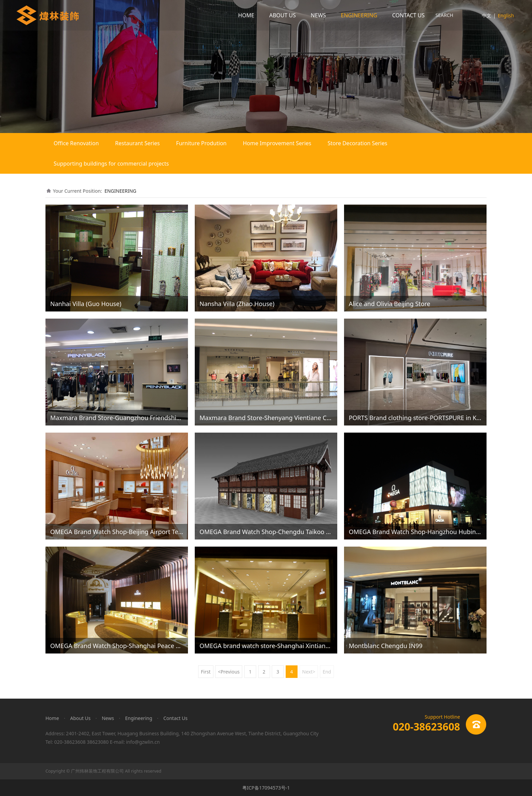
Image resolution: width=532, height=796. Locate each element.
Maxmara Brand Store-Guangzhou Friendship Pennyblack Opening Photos (156, 418)
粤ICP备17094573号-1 (266, 788)
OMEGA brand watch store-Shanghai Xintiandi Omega (277, 646)
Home (52, 718)
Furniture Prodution (201, 143)
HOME (246, 15)
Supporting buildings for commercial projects (111, 164)
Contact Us (175, 718)
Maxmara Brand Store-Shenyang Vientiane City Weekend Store (289, 418)
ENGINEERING (359, 15)
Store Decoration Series (357, 143)
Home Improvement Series (277, 143)
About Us (80, 718)
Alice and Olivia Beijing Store (389, 304)
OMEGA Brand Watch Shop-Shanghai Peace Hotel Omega (132, 646)
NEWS (318, 15)
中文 (487, 15)
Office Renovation (76, 143)
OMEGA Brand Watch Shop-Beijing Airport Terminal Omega (135, 532)
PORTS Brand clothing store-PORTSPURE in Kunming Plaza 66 (436, 418)
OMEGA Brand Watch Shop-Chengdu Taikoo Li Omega (277, 532)
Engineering (139, 718)
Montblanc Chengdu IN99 (386, 646)
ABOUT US (282, 15)
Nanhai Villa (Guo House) (86, 304)
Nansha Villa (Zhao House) (237, 304)
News (108, 718)
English (506, 15)
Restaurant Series (137, 143)
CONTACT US (408, 15)
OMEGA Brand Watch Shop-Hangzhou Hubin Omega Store (432, 532)
